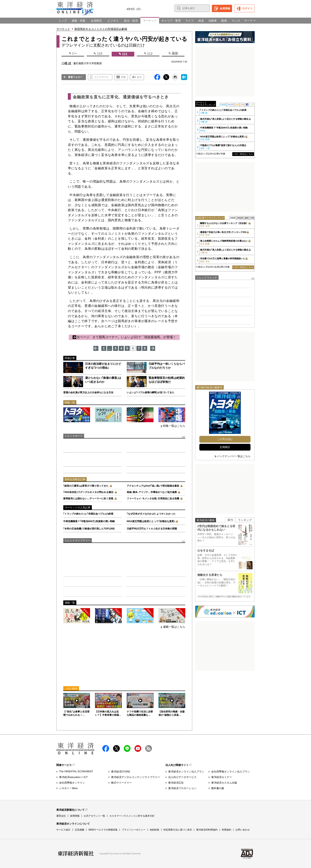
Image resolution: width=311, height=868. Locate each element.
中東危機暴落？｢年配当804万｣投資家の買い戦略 (89, 521)
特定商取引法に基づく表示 (178, 830)
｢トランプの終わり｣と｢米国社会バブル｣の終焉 (88, 514)
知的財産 (155, 830)
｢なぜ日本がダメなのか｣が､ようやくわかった (151, 514)
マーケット (63, 29)
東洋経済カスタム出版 (224, 783)
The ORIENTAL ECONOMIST (76, 771)
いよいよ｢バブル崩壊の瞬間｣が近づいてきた (151, 392)
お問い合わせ (243, 830)
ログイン (247, 8)
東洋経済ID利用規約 (207, 830)
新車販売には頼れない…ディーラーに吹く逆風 (88, 499)
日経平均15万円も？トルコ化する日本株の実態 (152, 529)
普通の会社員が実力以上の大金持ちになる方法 (88, 392)
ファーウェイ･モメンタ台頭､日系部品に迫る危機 (153, 499)
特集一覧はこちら (174, 426)
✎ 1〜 (73, 53)
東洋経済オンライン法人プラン (186, 772)
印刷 (123, 77)
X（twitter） (116, 748)
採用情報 (75, 816)
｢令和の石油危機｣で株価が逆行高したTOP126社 (89, 529)
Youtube (138, 748)
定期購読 (225, 447)
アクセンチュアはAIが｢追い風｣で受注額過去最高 (153, 486)
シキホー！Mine (68, 788)
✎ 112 (148, 54)
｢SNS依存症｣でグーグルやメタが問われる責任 (88, 492)
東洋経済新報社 (76, 854)
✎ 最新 (173, 53)
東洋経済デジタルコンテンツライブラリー (136, 777)
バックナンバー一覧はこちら (234, 456)
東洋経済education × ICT (73, 777)
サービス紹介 (63, 830)
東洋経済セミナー (222, 777)
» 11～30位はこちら (243, 154)
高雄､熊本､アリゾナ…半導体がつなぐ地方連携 (152, 492)
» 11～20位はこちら (243, 267)
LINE (127, 748)
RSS (149, 748)
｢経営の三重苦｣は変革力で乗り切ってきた (86, 486)
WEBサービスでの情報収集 (103, 830)
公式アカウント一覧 (94, 816)
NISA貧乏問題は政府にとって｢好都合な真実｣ (151, 521)
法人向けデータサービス (182, 777)
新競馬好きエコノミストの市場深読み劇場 (101, 29)
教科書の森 (218, 788)
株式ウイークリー (121, 783)
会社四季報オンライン (72, 783)
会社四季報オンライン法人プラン (231, 772)
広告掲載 (80, 830)
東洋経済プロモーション (182, 788)
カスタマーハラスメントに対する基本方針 (132, 816)
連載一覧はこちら (174, 627)
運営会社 (61, 816)
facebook (106, 748)
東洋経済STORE (121, 772)
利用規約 (227, 830)
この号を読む (225, 439)
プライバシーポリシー (134, 830)
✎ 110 (98, 54)
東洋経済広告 (176, 783)
